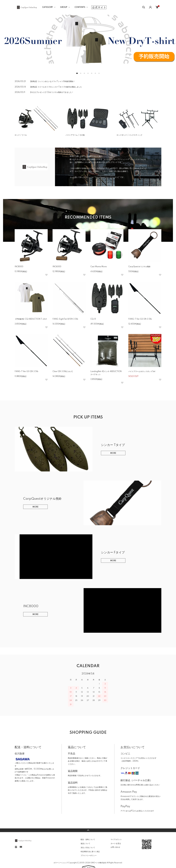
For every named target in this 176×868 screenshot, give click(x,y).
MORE (113, 453)
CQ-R (93, 319)
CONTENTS (80, 7)
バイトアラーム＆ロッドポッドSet (142, 372)
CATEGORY (47, 7)
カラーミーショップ (61, 863)
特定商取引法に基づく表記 (90, 852)
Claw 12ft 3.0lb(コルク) (63, 372)
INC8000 (19, 267)
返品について (85, 844)
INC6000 (57, 267)
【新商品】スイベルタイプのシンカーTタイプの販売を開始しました (56, 87)
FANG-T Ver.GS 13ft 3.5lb (140, 319)
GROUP (64, 7)
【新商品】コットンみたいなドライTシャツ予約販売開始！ (52, 81)
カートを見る (116, 843)
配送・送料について (88, 840)
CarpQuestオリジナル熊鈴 (139, 267)
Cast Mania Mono (99, 267)
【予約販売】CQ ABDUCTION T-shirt (31, 319)
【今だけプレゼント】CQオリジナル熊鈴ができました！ (51, 92)
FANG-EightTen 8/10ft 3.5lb (65, 319)
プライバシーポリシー (89, 856)
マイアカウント (116, 840)
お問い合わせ (115, 847)
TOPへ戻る (88, 830)
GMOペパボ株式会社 (98, 863)
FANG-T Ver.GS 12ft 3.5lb (26, 372)
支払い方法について (88, 848)
